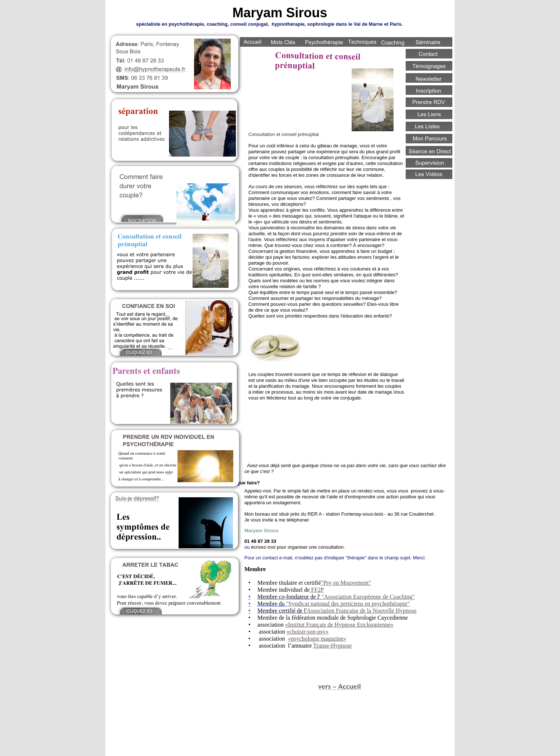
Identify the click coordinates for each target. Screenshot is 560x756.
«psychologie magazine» (317, 639)
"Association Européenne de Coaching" (368, 597)
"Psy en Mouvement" (346, 583)
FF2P (317, 590)
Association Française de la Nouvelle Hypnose (362, 611)
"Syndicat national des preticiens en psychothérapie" (348, 604)
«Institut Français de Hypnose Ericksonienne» (339, 625)
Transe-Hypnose (332, 646)
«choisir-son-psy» (308, 632)
